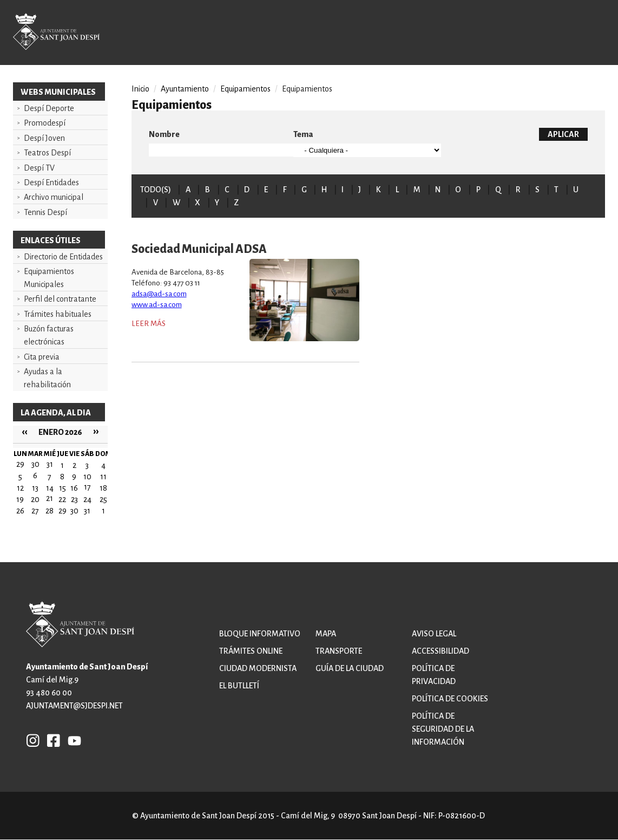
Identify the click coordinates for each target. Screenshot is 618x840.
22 (62, 499)
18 (103, 488)
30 (74, 511)
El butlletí (239, 686)
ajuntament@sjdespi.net (74, 706)
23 (74, 499)
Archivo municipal (54, 197)
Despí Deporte (49, 108)
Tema (303, 134)
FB (51, 740)
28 (50, 511)
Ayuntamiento (185, 89)
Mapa (326, 634)
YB (72, 740)
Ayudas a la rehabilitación (47, 378)
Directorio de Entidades (63, 257)
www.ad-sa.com (157, 305)
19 (20, 499)
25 (103, 499)
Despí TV (39, 168)
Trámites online (251, 651)
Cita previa (42, 357)
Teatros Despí (47, 153)
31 (87, 511)
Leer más (149, 324)
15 (63, 488)
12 (20, 488)
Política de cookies (450, 699)
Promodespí (45, 123)
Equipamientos (245, 89)
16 (74, 488)
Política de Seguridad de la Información (443, 729)
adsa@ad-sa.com (159, 294)
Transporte (339, 651)
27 (35, 511)
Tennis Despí (45, 212)
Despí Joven (44, 138)
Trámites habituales (58, 314)
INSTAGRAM (33, 740)
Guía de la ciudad (350, 668)
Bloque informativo (260, 634)
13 (35, 488)
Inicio (140, 89)
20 (35, 499)
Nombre (164, 134)
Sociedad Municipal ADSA (199, 249)
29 (63, 511)
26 (20, 511)
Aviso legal (434, 634)
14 (50, 488)
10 (87, 477)
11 (103, 477)
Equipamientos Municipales (49, 278)
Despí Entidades (51, 183)
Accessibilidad (441, 651)
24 (87, 499)
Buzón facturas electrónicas (49, 335)
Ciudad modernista (258, 668)
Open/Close (585, 34)
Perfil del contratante (60, 299)
